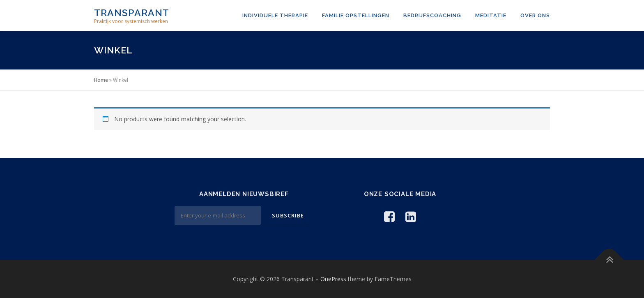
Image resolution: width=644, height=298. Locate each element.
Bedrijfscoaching (432, 15)
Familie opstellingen (356, 15)
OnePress (333, 279)
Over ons (535, 15)
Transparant (132, 13)
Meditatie (491, 15)
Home (101, 80)
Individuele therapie (275, 15)
